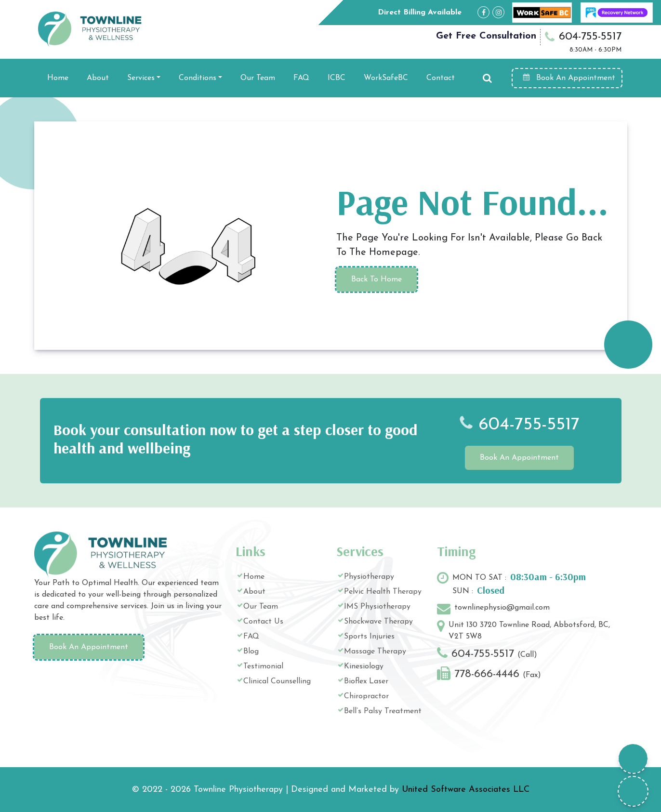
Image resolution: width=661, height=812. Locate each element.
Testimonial (263, 666)
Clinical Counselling (277, 681)
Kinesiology (364, 666)
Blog (251, 652)
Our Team (258, 78)
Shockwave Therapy (378, 622)
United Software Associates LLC (466, 790)
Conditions (198, 78)
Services (141, 78)
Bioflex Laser (366, 681)
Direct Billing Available (420, 13)
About (98, 78)
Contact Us (263, 622)
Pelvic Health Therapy (383, 592)
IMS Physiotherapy (377, 607)
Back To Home (377, 280)
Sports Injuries (369, 637)
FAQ (301, 78)
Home (58, 78)
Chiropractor (366, 696)
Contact (441, 78)
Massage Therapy (375, 652)
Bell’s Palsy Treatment (383, 711)
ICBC (337, 78)
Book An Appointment (569, 77)
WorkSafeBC (386, 78)
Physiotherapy (369, 577)
